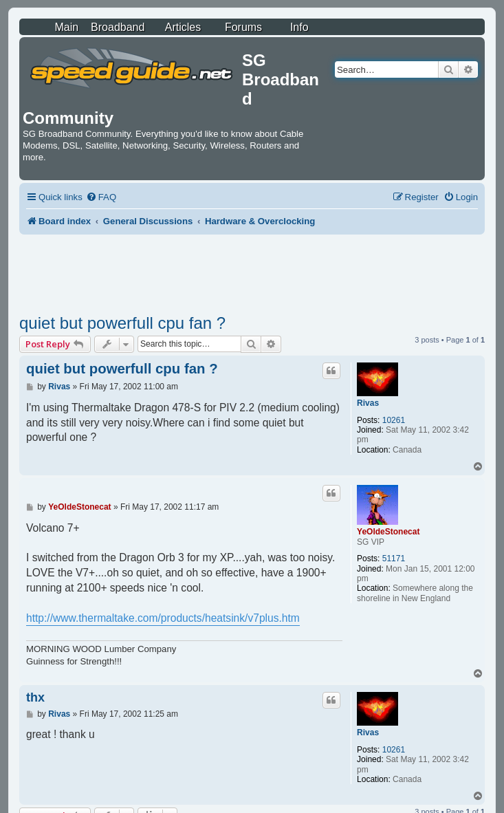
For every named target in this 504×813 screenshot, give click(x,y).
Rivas (368, 403)
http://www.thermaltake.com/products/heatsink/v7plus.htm (163, 618)
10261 (394, 420)
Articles (183, 27)
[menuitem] (101, 197)
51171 (394, 559)
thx (35, 697)
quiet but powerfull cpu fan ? (122, 323)
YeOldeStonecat (388, 532)
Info (299, 27)
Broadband (118, 27)
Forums (243, 27)
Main (66, 27)
